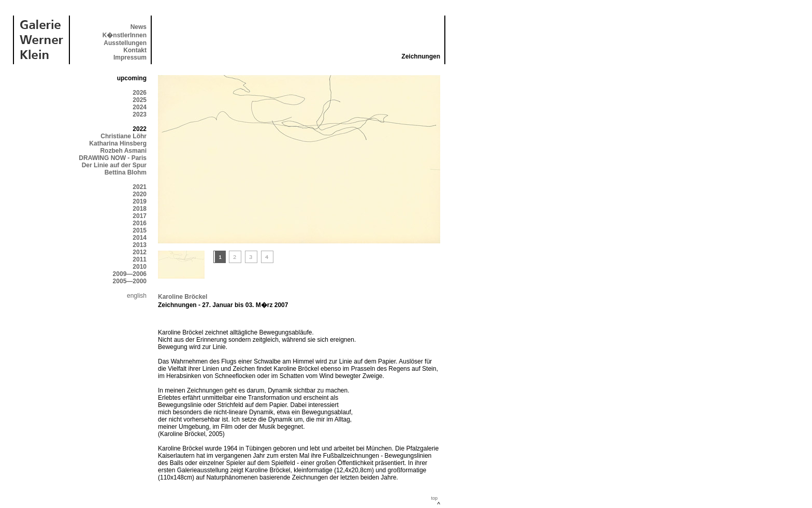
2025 (140, 100)
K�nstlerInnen (125, 35)
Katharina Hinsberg (118, 143)
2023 (140, 114)
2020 (140, 194)
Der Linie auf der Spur (114, 165)
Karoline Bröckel (183, 297)
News (139, 27)
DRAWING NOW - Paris (113, 158)
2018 (140, 209)
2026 (140, 93)
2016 (140, 223)
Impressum (130, 57)
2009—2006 (130, 274)
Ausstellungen (125, 43)
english (137, 296)
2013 (140, 245)
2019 (140, 201)
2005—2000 (130, 281)
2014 (140, 238)
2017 (140, 216)
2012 (140, 252)
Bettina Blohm (126, 172)
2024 (140, 107)
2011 (140, 259)
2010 (140, 267)
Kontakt (135, 50)
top (434, 498)
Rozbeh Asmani (123, 151)
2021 (140, 187)
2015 (140, 230)
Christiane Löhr (124, 136)
